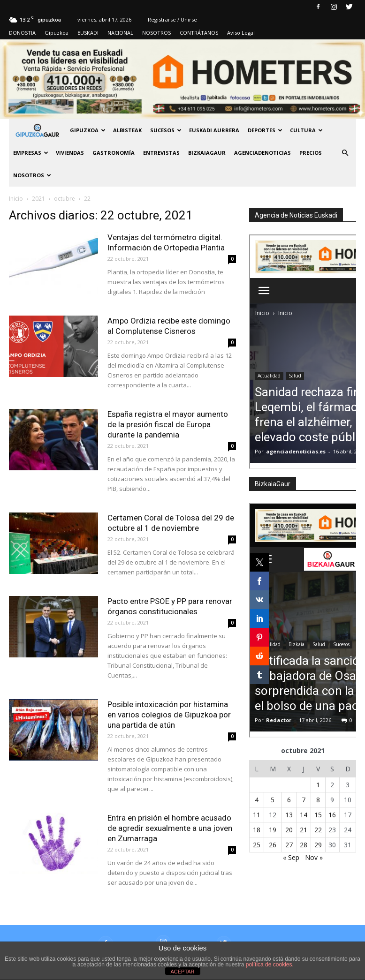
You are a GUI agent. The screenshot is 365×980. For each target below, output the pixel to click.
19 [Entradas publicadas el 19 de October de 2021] (273, 830)
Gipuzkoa (57, 33)
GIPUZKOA (88, 130)
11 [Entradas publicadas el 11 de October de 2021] (257, 815)
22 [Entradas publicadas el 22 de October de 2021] (318, 830)
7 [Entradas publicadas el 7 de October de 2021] (304, 800)
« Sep (291, 857)
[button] (345, 153)
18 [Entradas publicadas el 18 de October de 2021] (257, 830)
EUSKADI (88, 33)
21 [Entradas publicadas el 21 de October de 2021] (304, 830)
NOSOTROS (156, 33)
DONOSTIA (22, 33)
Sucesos (166, 130)
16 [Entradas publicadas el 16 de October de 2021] (332, 815)
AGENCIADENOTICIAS (262, 153)
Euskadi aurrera (214, 130)
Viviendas (70, 153)
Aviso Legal (241, 33)
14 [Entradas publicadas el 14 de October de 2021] (304, 815)
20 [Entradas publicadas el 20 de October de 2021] (289, 830)
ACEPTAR (182, 972)
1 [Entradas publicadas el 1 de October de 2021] (318, 785)
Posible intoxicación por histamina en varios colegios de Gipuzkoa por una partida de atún (169, 715)
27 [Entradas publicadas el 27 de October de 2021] (289, 845)
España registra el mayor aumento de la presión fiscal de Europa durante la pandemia (168, 424)
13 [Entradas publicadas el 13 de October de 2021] (289, 815)
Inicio (16, 199)
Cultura (306, 130)
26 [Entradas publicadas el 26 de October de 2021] (273, 845)
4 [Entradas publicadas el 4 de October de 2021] (257, 800)
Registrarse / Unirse (172, 19)
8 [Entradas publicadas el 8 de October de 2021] (318, 800)
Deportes (265, 130)
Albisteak (127, 130)
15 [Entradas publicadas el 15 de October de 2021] (318, 815)
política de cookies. (270, 965)
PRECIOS (311, 153)
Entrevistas (161, 153)
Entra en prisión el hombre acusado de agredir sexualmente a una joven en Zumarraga (170, 828)
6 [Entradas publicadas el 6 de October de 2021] (289, 800)
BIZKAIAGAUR (207, 153)
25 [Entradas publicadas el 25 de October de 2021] (257, 845)
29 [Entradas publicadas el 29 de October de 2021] (318, 845)
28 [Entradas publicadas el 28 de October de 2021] (304, 845)
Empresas (31, 153)
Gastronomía (114, 153)
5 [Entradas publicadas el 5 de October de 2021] (273, 800)
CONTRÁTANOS (199, 33)
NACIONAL (120, 33)
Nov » (314, 857)
